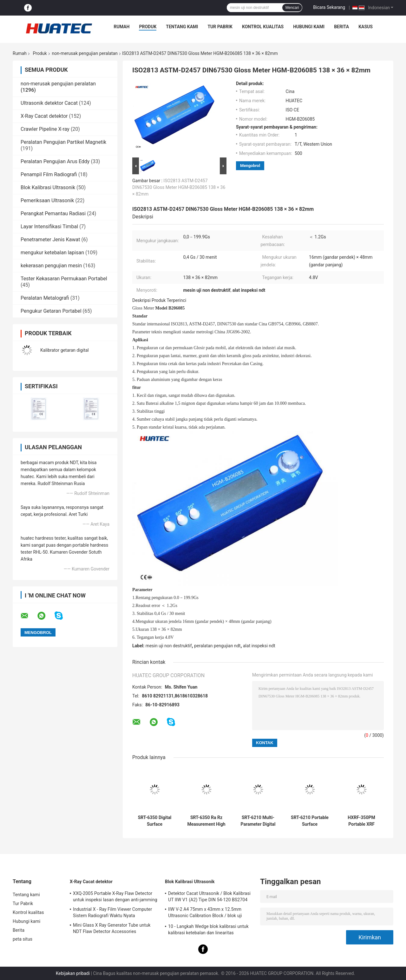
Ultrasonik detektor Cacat (49, 103)
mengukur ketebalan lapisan (52, 253)
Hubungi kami (309, 27)
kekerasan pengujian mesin (51, 266)
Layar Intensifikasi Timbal (49, 227)
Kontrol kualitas (263, 27)
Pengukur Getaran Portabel (51, 311)
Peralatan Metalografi (45, 298)
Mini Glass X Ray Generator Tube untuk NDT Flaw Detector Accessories (112, 928)
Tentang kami (182, 27)
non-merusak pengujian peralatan (85, 53)
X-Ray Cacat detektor (44, 116)
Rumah (122, 27)
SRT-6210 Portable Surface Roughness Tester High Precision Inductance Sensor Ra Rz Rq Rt (310, 821)
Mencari (292, 8)
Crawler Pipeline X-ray (45, 129)
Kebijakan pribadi (73, 973)
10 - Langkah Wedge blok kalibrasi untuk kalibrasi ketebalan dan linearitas (208, 930)
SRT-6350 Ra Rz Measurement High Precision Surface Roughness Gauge (206, 821)
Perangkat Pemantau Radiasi (53, 213)
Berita (341, 27)
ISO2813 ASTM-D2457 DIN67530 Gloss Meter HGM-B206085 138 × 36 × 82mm (179, 187)
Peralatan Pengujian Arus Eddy (55, 161)
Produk (148, 27)
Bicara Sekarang (329, 7)
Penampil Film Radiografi (49, 174)
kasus (366, 27)
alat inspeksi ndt (259, 646)
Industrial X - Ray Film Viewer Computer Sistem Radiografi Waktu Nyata (112, 912)
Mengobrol (250, 166)
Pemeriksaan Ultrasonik (47, 200)
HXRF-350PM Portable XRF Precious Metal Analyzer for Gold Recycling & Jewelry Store (361, 821)
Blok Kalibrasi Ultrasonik (48, 187)
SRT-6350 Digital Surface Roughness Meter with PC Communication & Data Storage (154, 821)
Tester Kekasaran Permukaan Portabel (64, 279)
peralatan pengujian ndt (217, 646)
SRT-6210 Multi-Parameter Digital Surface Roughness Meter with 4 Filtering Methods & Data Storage (258, 821)
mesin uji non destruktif (169, 646)
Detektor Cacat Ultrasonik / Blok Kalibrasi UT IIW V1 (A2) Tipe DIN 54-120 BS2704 (209, 897)
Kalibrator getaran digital (65, 350)
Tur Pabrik (220, 27)
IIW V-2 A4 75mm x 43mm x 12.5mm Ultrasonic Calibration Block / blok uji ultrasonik (205, 913)
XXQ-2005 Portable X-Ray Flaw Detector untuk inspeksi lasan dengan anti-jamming (115, 897)
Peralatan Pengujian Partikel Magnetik (63, 142)
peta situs (23, 939)
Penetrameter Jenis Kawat (50, 240)
